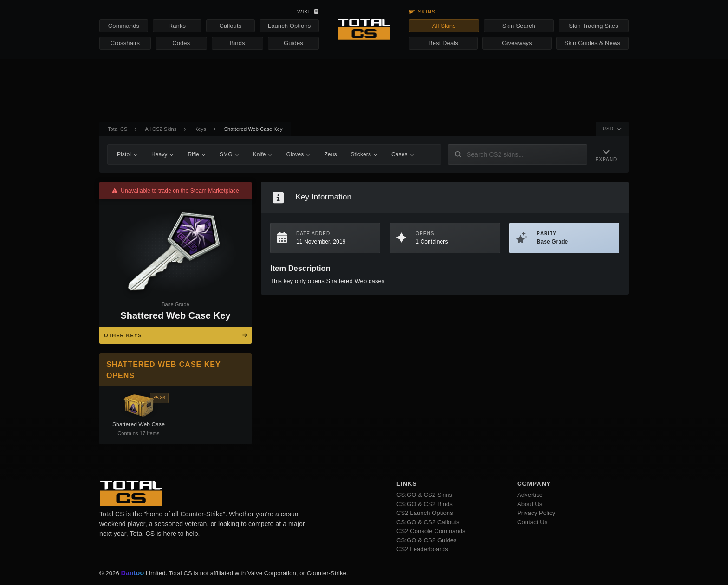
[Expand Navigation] (606, 155)
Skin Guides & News (592, 43)
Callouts (230, 26)
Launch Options (289, 26)
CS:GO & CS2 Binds (425, 504)
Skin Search (519, 26)
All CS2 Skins (161, 129)
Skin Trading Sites (594, 26)
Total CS (117, 129)
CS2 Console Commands (431, 531)
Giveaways (517, 43)
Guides (293, 43)
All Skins (444, 26)
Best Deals (443, 43)
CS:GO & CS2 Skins (424, 495)
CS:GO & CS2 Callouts (428, 522)
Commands (124, 26)
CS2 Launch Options (425, 513)
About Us (530, 504)
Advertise (530, 495)
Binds (237, 43)
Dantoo (133, 573)
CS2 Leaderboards (422, 549)
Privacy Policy (536, 513)
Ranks (177, 26)
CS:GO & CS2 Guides (427, 540)
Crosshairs (125, 43)
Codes (181, 43)
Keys (200, 129)
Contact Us (532, 522)
